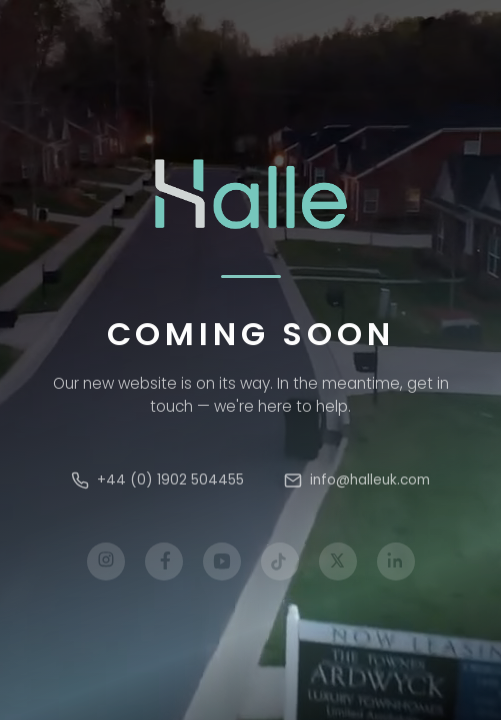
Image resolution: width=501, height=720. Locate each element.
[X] (338, 565)
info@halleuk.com (357, 483)
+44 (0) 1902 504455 (157, 483)
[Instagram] (106, 565)
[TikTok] (280, 565)
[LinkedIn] (396, 565)
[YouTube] (222, 565)
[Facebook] (164, 565)
